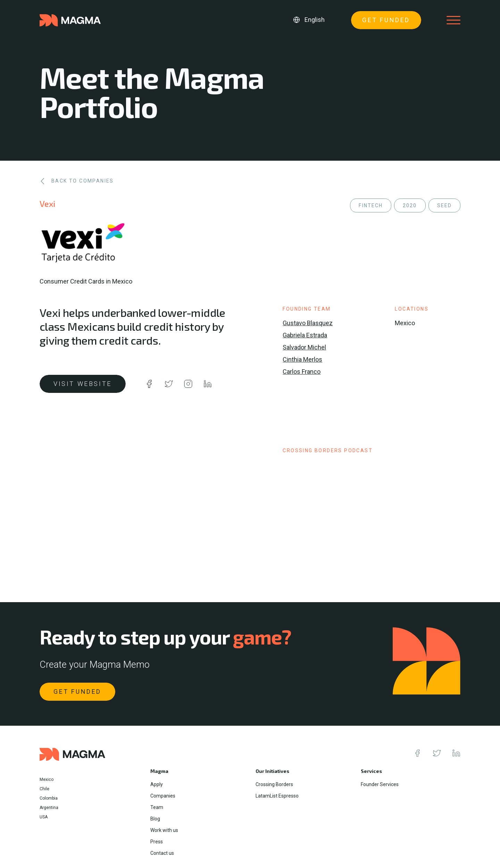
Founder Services (380, 784)
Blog (155, 819)
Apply (157, 784)
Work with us (164, 830)
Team (157, 807)
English (315, 20)
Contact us (162, 853)
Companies (163, 796)
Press (157, 842)
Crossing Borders (274, 784)
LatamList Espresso (277, 796)
